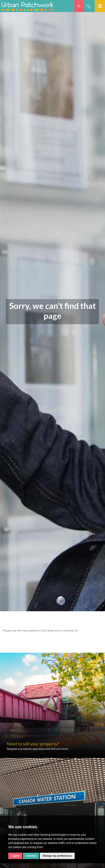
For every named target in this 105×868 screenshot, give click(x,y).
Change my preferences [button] (57, 856)
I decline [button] (31, 856)
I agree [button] (15, 856)
